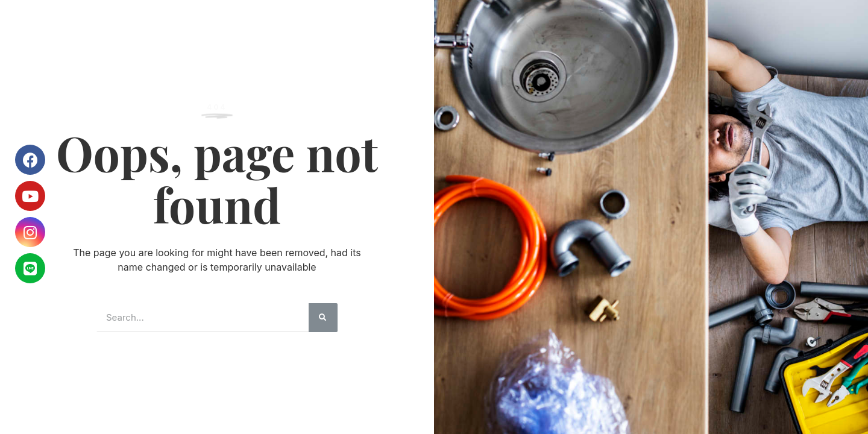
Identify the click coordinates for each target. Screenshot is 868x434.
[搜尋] (323, 318)
